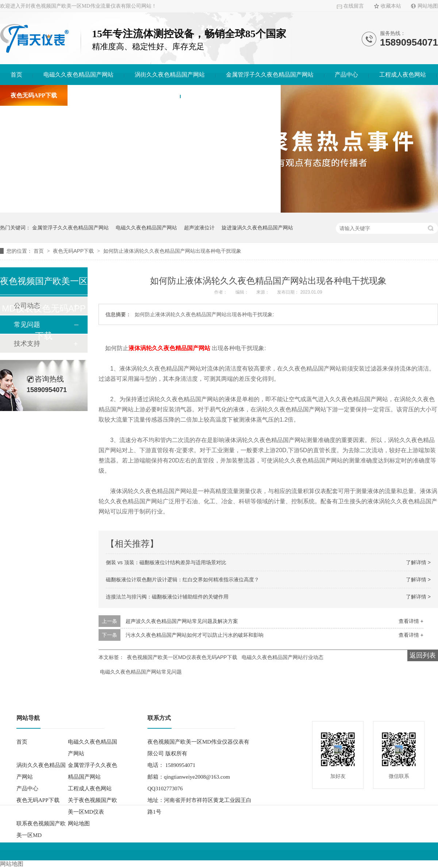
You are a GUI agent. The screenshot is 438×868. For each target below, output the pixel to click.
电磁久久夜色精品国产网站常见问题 (141, 672)
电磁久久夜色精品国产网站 (78, 75)
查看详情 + (411, 621)
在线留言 (354, 6)
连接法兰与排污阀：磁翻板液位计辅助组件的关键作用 (167, 597)
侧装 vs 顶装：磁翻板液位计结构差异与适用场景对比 (166, 562)
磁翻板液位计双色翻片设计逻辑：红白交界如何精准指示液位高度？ (182, 580)
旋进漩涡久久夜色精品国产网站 (257, 228)
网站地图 (428, 6)
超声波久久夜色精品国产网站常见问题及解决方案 (182, 621)
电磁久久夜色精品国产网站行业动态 (283, 657)
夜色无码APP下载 (34, 95)
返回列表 (423, 655)
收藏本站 (391, 6)
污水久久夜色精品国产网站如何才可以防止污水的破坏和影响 (195, 635)
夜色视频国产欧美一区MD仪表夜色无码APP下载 (182, 657)
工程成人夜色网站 (403, 75)
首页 (16, 75)
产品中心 (346, 75)
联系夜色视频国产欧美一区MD (230, 95)
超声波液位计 (199, 228)
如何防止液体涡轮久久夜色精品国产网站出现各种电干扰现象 (172, 251)
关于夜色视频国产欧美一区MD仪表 (124, 95)
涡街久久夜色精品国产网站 (170, 75)
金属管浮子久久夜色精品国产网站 (270, 75)
